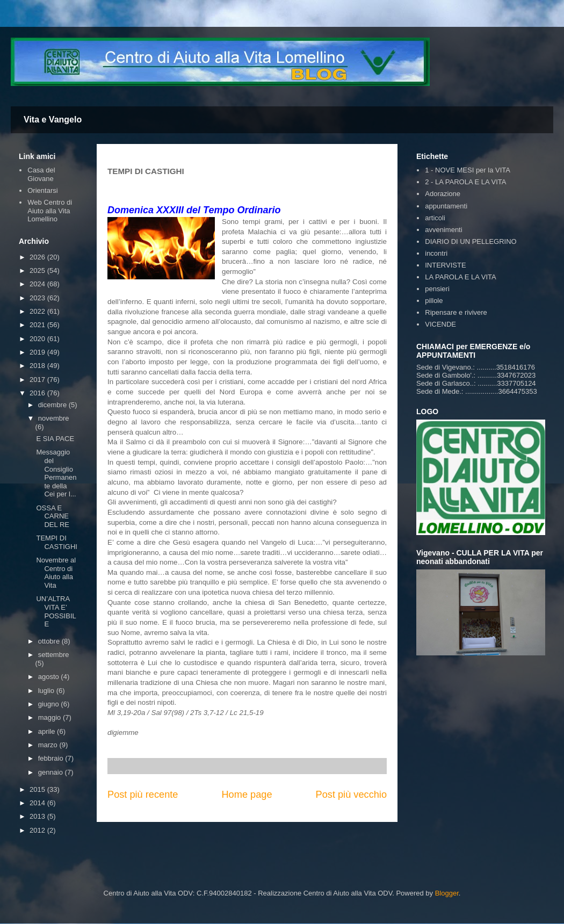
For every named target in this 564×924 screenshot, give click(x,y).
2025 (38, 270)
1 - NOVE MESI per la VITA (468, 170)
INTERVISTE (445, 265)
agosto (50, 677)
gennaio (52, 772)
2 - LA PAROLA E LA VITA (465, 182)
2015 (38, 789)
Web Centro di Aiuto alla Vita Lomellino (50, 211)
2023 (38, 298)
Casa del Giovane (41, 174)
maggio (50, 717)
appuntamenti (446, 206)
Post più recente (143, 795)
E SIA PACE (55, 439)
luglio (47, 691)
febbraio (52, 758)
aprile (48, 731)
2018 (38, 366)
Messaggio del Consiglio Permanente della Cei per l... (56, 473)
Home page (247, 795)
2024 (38, 284)
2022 (38, 311)
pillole (434, 301)
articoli (435, 218)
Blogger (447, 893)
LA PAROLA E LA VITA (460, 277)
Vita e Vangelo (53, 120)
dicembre (53, 405)
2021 (38, 325)
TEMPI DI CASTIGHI (56, 542)
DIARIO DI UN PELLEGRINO (471, 241)
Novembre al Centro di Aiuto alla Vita (56, 573)
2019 (38, 352)
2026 (38, 257)
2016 (38, 393)
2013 (38, 816)
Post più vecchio (351, 795)
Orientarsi (42, 190)
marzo (49, 745)
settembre (54, 655)
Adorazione (443, 194)
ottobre (50, 641)
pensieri (437, 289)
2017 (38, 380)
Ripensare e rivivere (456, 312)
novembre (54, 418)
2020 (38, 339)
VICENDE (440, 324)
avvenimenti (443, 230)
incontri (436, 253)
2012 (38, 830)
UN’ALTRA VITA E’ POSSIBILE (56, 611)
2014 (38, 803)
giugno (50, 704)
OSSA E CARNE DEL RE (52, 516)
